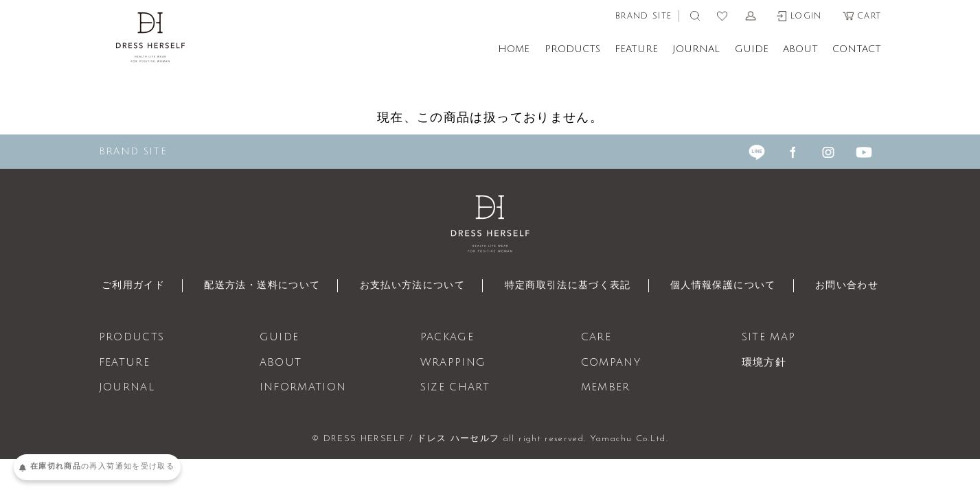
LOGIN (799, 16)
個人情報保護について (735, 286)
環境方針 (764, 363)
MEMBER (606, 388)
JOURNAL (696, 49)
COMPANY (611, 363)
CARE (596, 338)
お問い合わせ (863, 286)
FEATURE (636, 49)
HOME (514, 49)
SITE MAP (769, 338)
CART (862, 16)
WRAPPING (453, 363)
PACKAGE (447, 338)
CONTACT (857, 49)
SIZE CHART (455, 388)
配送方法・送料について (251, 286)
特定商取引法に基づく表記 (571, 286)
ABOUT (800, 49)
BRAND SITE (644, 16)
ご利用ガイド (116, 286)
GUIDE (752, 49)
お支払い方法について (409, 286)
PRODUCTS (572, 49)
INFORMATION (303, 388)
